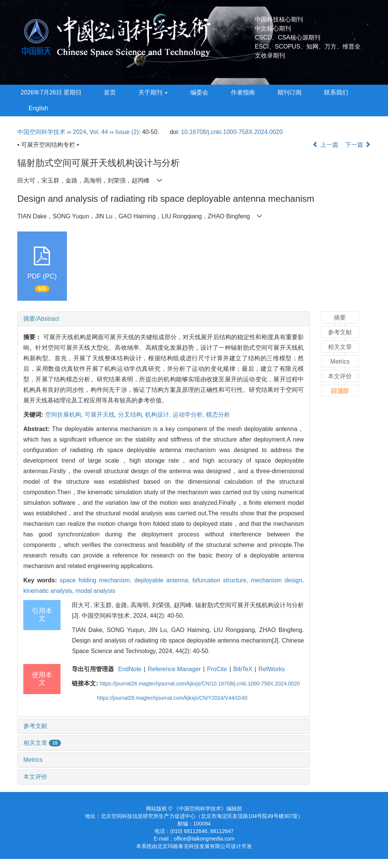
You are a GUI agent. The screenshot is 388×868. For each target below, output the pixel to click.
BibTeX (243, 669)
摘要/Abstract (41, 319)
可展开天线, (101, 415)
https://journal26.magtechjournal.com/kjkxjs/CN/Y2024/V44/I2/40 (172, 698)
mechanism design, (277, 580)
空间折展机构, (65, 415)
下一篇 (358, 145)
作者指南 (243, 92)
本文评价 (35, 777)
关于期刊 (153, 92)
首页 (110, 92)
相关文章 (42, 743)
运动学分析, (189, 415)
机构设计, (159, 415)
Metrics (33, 760)
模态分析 (218, 415)
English (38, 108)
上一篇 (325, 145)
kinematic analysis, (49, 591)
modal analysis (95, 591)
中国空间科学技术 (41, 132)
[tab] (164, 319)
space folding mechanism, (97, 580)
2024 (80, 132)
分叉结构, (132, 415)
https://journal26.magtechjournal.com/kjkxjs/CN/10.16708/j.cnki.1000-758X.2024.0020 (200, 684)
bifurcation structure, (222, 580)
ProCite (217, 669)
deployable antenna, (163, 580)
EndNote (130, 669)
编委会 (199, 92)
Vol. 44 (99, 132)
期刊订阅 (289, 92)
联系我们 (336, 92)
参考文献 (35, 726)
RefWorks (272, 669)
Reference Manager (174, 669)
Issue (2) (127, 132)
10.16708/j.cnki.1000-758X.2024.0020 (232, 132)
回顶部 (340, 391)
